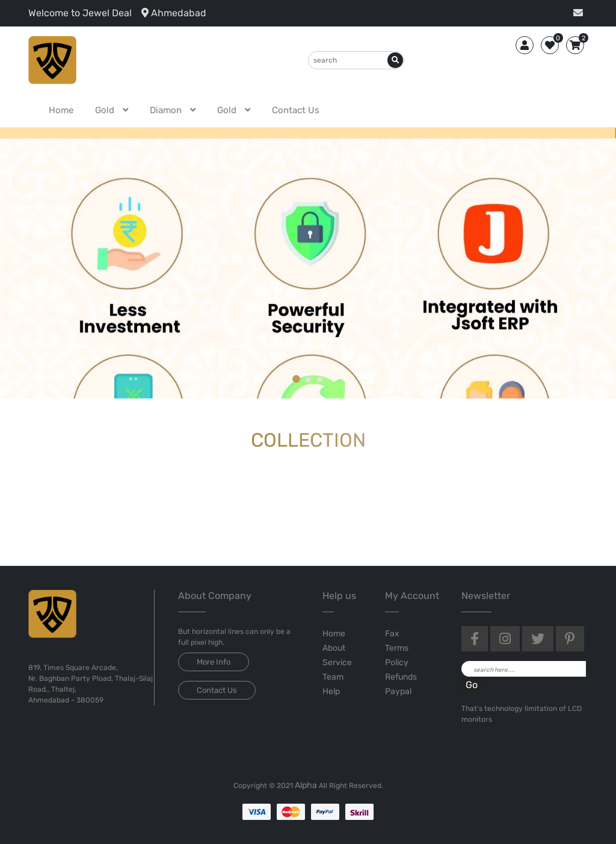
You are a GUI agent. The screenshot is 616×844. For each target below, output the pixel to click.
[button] (297, 380)
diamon (167, 110)
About (334, 648)
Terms (397, 648)
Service (337, 662)
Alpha (306, 785)
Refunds (401, 677)
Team (333, 677)
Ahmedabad (174, 13)
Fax (392, 634)
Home (61, 110)
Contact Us (296, 110)
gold (106, 110)
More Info (214, 662)
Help (331, 691)
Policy (397, 662)
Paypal (398, 691)
